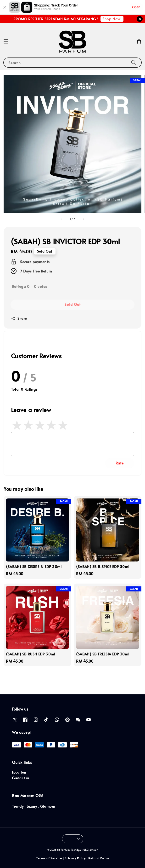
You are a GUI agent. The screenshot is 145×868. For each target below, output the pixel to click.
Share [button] (19, 318)
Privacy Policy (75, 858)
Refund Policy (99, 858)
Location (19, 772)
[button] (6, 42)
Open (136, 7)
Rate (120, 463)
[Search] (134, 62)
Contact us (21, 778)
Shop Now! (112, 19)
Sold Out (73, 304)
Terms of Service (49, 858)
